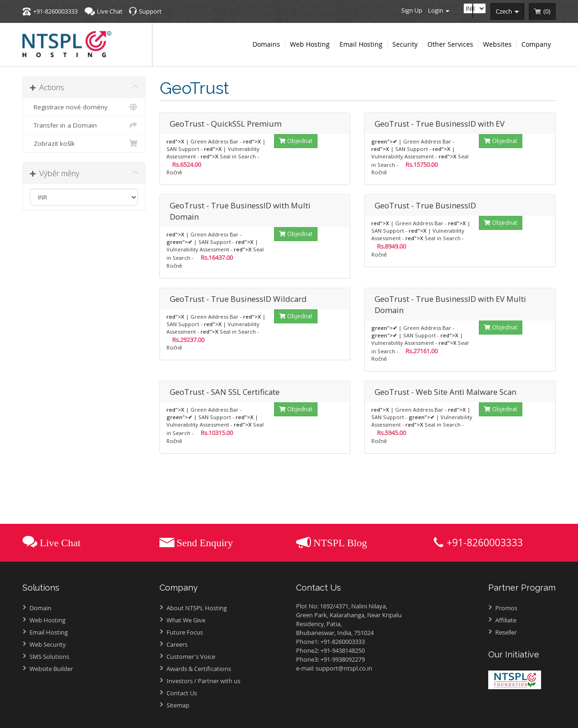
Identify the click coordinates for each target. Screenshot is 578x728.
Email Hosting (49, 632)
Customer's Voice (191, 657)
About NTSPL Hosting (197, 608)
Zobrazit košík (84, 143)
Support (150, 11)
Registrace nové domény (84, 107)
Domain (40, 608)
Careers (177, 644)
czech (507, 11)
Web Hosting (47, 620)
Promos (506, 608)
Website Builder (51, 669)
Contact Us (182, 693)
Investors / (203, 681)
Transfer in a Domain (84, 125)
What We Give (186, 620)
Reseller (506, 632)
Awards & (199, 669)
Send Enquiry (205, 543)
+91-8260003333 (55, 11)
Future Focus (185, 632)
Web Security (48, 644)
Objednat (296, 141)
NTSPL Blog (340, 543)
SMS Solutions (49, 657)
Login (439, 10)
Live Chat (110, 11)
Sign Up (412, 10)
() (547, 11)
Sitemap (178, 705)
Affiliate (506, 620)
